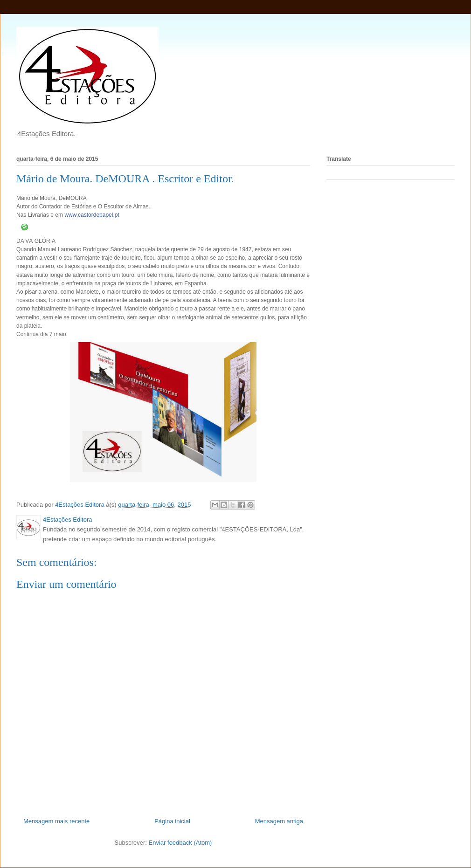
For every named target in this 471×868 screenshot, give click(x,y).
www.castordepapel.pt (92, 215)
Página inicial (172, 821)
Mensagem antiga (279, 821)
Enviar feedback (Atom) (180, 843)
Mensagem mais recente (56, 821)
